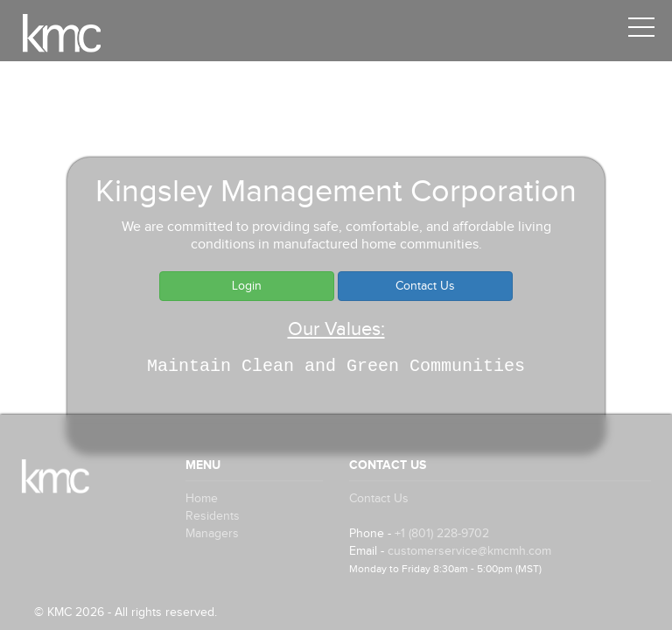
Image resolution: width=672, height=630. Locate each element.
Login (247, 286)
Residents (213, 516)
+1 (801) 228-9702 (442, 534)
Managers (212, 534)
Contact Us (425, 286)
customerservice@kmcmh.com (469, 551)
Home (202, 499)
